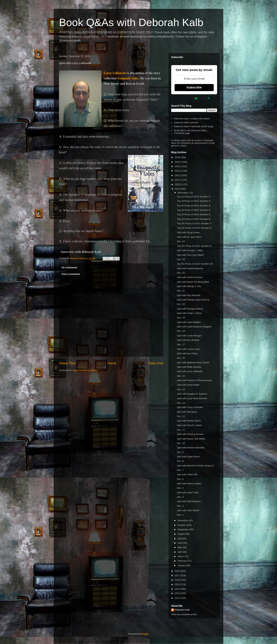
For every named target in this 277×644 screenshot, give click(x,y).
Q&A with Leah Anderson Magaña (194, 327)
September (183, 529)
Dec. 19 (181, 318)
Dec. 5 (180, 488)
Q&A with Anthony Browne (190, 434)
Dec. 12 (181, 416)
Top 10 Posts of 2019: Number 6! (194, 219)
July (180, 538)
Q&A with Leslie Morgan (189, 336)
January (182, 565)
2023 (178, 171)
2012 (178, 598)
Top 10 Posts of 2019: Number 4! (194, 210)
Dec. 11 (181, 430)
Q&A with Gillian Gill (187, 474)
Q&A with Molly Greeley (189, 367)
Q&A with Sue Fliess (187, 353)
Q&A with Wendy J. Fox (189, 286)
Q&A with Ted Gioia (187, 412)
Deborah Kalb (182, 610)
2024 (178, 166)
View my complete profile (184, 614)
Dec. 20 (181, 304)
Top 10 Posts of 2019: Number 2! (194, 201)
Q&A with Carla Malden (189, 322)
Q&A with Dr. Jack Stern (189, 237)
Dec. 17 (181, 344)
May (180, 547)
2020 (178, 184)
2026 (178, 157)
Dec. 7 (180, 470)
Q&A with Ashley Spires (189, 421)
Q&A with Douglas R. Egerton (192, 394)
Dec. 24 (181, 241)
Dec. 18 (181, 331)
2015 (178, 584)
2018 (178, 571)
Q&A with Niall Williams (189, 501)
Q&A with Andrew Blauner (190, 268)
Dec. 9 (180, 452)
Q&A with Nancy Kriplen (189, 483)
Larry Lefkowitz (115, 73)
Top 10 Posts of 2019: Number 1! (194, 197)
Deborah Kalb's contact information (192, 119)
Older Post (156, 363)
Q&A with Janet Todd (187, 493)
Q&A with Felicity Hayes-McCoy (193, 300)
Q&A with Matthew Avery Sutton (193, 363)
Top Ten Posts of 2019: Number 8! (194, 228)
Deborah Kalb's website (186, 122)
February (182, 561)
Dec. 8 (180, 461)
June (180, 543)
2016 (178, 580)
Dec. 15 (181, 376)
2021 (178, 180)
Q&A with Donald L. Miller (190, 250)
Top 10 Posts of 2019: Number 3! (194, 206)
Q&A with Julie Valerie (188, 510)
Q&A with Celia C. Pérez (189, 313)
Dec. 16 (181, 358)
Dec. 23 (181, 259)
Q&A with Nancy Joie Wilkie (191, 439)
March (181, 556)
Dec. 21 (181, 291)
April (180, 552)
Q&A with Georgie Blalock (190, 309)
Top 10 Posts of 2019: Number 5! (194, 214)
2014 (178, 589)
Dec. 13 (181, 403)
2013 (178, 593)
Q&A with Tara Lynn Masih (190, 255)
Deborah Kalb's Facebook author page (194, 126)
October (182, 525)
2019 (178, 189)
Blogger (145, 634)
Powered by (194, 98)
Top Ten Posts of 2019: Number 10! (195, 264)
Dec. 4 (180, 497)
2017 (178, 575)
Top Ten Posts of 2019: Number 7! (194, 223)
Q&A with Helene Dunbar (190, 277)
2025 (178, 162)
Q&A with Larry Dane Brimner (192, 398)
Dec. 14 (181, 389)
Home (112, 363)
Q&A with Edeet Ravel (188, 457)
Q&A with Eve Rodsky (188, 340)
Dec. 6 (180, 479)
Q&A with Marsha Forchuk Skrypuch (195, 466)
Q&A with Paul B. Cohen (189, 425)
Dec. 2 (180, 515)
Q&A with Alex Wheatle (189, 295)
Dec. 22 (181, 273)
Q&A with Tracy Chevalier (190, 407)
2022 (178, 175)
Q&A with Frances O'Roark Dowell (194, 380)
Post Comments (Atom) (85, 370)
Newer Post (67, 363)
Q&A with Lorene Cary (188, 349)
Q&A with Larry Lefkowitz (190, 371)
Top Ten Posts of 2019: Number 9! (194, 246)
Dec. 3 (180, 506)
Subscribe (194, 87)
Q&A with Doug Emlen (188, 233)
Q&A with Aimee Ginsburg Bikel (193, 282)
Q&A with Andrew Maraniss (191, 448)
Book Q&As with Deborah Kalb (131, 22)
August (181, 534)
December (183, 193)
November (183, 520)
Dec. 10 (181, 443)
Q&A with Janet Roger (188, 385)
